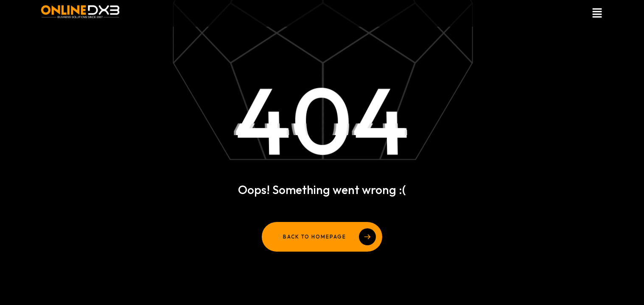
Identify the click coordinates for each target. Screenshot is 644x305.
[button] (466, 13)
